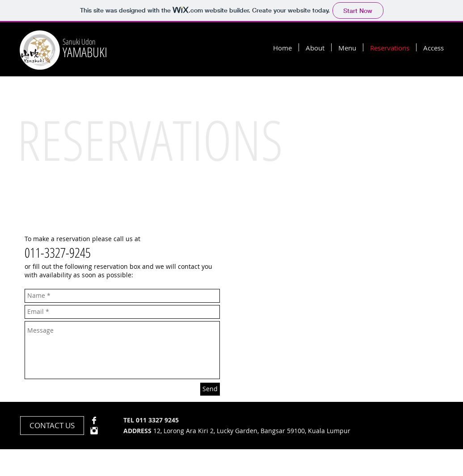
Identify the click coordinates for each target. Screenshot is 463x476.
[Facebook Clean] (94, 420)
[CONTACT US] (52, 426)
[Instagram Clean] (94, 431)
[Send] (210, 389)
